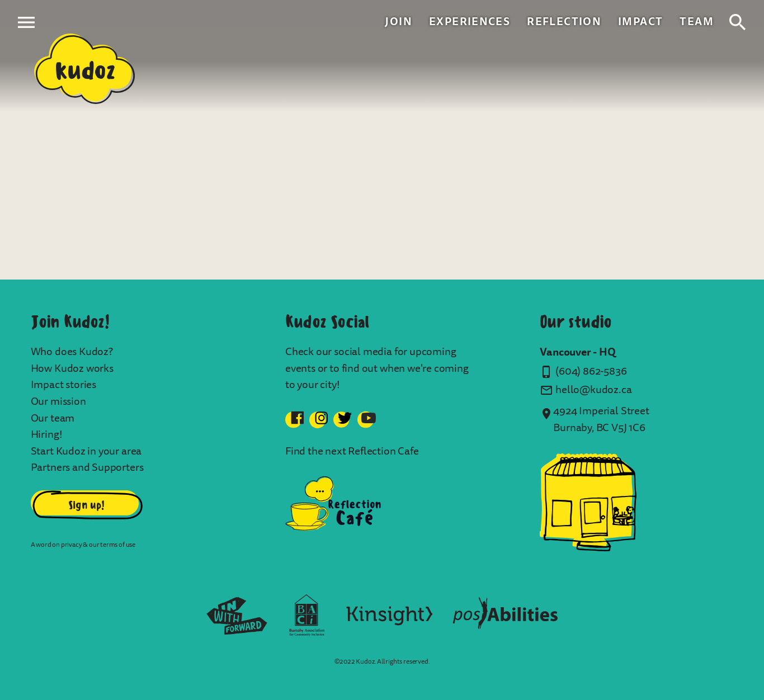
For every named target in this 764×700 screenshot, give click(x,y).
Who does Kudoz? (72, 352)
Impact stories (63, 385)
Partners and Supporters (87, 467)
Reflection (564, 22)
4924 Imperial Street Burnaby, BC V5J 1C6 (601, 419)
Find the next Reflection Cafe (352, 451)
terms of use (118, 545)
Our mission (58, 401)
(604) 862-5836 (591, 371)
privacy (72, 545)
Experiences (470, 22)
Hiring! (47, 434)
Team (697, 22)
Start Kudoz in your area (86, 451)
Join (398, 22)
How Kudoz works (72, 368)
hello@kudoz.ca (593, 390)
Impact (640, 22)
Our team (53, 418)
